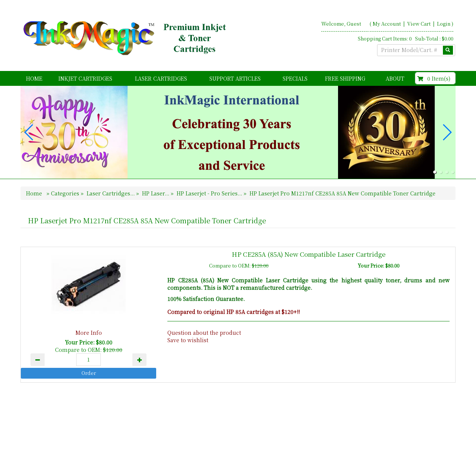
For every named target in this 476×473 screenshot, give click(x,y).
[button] (435, 172)
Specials (295, 78)
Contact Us (413, 440)
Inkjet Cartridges (85, 78)
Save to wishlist (188, 340)
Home (34, 78)
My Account (387, 24)
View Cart (419, 24)
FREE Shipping (345, 78)
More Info (89, 333)
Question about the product (204, 333)
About (395, 78)
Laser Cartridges (161, 78)
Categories (66, 193)
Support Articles (235, 78)
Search (445, 440)
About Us (378, 440)
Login (444, 24)
